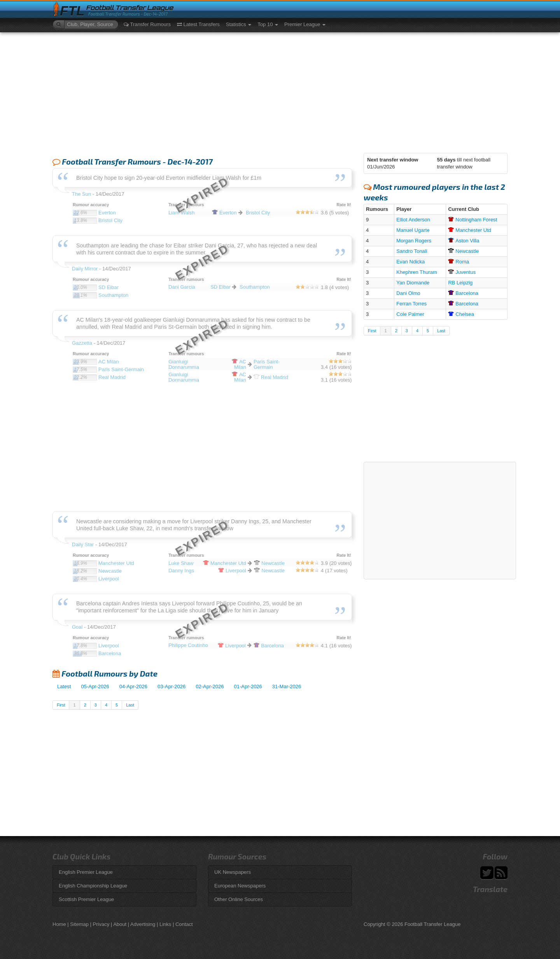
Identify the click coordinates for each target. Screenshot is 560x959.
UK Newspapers (233, 872)
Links (165, 924)
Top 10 (268, 24)
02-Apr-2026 (210, 686)
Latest (64, 686)
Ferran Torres (411, 304)
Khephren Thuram (417, 272)
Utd (470, 230)
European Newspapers (240, 886)
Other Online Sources (239, 899)
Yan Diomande (413, 283)
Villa (464, 241)
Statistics (239, 24)
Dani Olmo (408, 293)
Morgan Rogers (414, 241)
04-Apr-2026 (133, 686)
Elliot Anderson (413, 220)
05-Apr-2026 (95, 686)
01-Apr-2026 (248, 686)
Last (130, 705)
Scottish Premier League (86, 899)
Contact (184, 924)
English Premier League (86, 872)
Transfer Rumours (147, 24)
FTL (72, 11)
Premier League (305, 24)
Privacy (101, 924)
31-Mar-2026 (287, 686)
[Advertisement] (280, 91)
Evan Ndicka (410, 262)
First (61, 705)
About (120, 924)
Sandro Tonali (412, 251)
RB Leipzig (460, 283)
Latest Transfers (198, 24)
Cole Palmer (410, 314)
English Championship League (93, 886)
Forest (472, 220)
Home (59, 924)
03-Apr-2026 (171, 686)
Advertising (143, 924)
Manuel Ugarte (413, 230)
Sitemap (79, 924)
